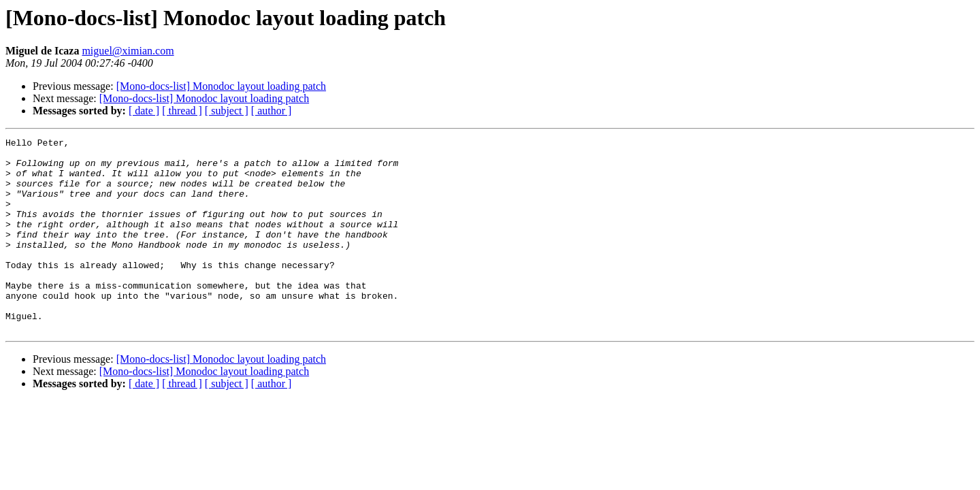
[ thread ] (182, 111)
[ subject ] (227, 111)
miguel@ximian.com (128, 51)
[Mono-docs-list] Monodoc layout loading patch (221, 86)
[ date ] (144, 111)
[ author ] (272, 111)
